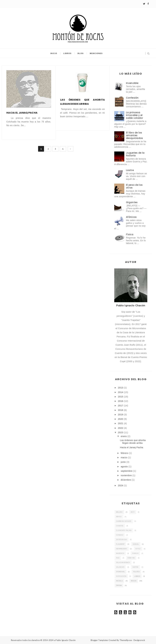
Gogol (136, 544)
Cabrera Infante (124, 521)
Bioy (133, 512)
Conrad (120, 535)
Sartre (136, 567)
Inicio (54, 53)
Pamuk (135, 553)
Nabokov (120, 553)
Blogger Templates (99, 640)
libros (137, 576)
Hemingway (122, 549)
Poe (118, 558)
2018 (121, 410)
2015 (121, 397)
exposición (121, 576)
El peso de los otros (134, 186)
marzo (124, 457)
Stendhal (120, 572)
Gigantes (132, 202)
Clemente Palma (124, 530)
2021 (121, 423)
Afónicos (131, 217)
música (119, 581)
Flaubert (120, 544)
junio (124, 462)
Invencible (132, 83)
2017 (121, 405)
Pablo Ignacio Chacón (66, 640)
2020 (121, 419)
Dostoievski (121, 540)
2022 (121, 428)
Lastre (130, 170)
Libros (67, 53)
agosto (125, 466)
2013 (121, 388)
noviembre (127, 475)
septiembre (127, 471)
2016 (121, 401)
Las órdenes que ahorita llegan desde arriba (83, 102)
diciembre (126, 480)
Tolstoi (136, 572)
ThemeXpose (126, 640)
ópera (119, 585)
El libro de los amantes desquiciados (135, 135)
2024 (121, 485)
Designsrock (139, 640)
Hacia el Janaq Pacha (22, 113)
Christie (120, 526)
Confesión (132, 98)
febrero (125, 453)
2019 (121, 414)
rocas (134, 581)
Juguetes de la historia (135, 154)
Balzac (119, 512)
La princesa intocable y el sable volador (135, 115)
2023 (121, 432)
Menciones (96, 53)
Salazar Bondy (123, 562)
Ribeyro (131, 558)
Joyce (138, 549)
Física (130, 234)
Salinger (120, 567)
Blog (81, 53)
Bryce (119, 517)
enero (124, 436)
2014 (121, 392)
